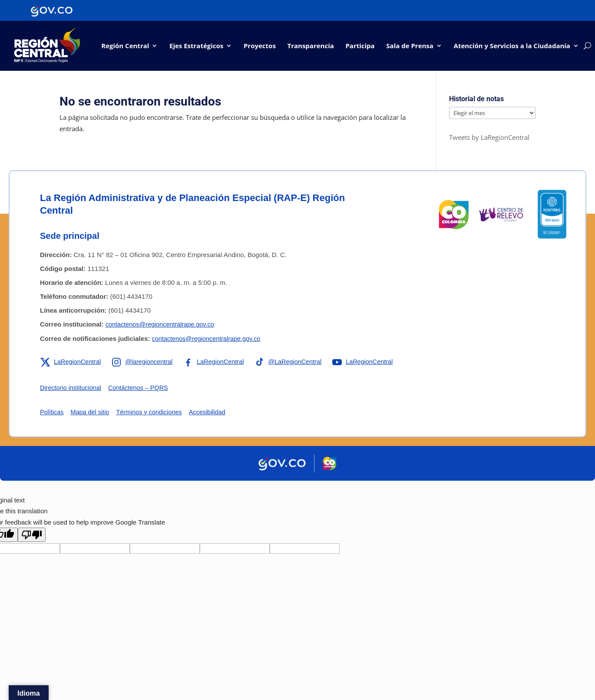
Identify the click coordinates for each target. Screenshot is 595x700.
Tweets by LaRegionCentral (489, 138)
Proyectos (260, 46)
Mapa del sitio (92, 412)
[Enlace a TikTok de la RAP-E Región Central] (295, 362)
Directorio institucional (72, 388)
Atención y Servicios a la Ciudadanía (512, 46)
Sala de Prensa (410, 46)
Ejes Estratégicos (196, 46)
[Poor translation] (32, 535)
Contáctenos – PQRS (142, 388)
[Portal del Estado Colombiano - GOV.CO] (52, 10)
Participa (360, 46)
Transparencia (310, 46)
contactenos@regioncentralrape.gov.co (162, 325)
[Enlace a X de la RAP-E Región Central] (71, 362)
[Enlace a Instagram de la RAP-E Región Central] (145, 362)
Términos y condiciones (153, 412)
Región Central (125, 46)
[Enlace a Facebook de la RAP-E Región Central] (218, 362)
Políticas (52, 412)
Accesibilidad (213, 412)
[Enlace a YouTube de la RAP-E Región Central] (372, 362)
